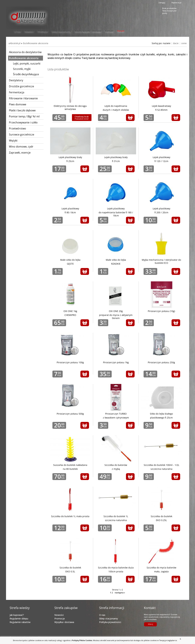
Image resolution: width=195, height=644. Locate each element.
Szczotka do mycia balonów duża (116, 568)
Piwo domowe (18, 104)
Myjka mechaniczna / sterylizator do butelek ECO (161, 261)
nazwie (167, 43)
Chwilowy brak (82, 118)
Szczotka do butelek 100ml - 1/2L (161, 465)
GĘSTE (70, 264)
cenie (184, 43)
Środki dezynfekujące (26, 74)
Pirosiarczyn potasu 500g (70, 414)
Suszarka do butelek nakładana (70, 465)
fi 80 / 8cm (70, 212)
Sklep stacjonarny (61, 31)
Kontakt (109, 31)
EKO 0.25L (161, 520)
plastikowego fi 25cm (161, 418)
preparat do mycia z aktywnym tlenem (116, 317)
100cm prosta (116, 571)
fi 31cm (116, 161)
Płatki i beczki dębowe (22, 110)
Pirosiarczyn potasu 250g (161, 362)
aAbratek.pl (14, 43)
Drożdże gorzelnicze (21, 86)
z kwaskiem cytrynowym (116, 418)
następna (120, 593)
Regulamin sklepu (19, 619)
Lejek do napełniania (116, 106)
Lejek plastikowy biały (70, 157)
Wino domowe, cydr (21, 147)
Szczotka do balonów (116, 465)
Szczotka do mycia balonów (161, 568)
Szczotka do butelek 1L (116, 516)
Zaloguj (162, 3)
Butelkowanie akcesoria (36, 43)
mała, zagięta (161, 571)
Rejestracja (176, 3)
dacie (176, 43)
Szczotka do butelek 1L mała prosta (70, 516)
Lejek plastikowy (161, 157)
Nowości (29, 31)
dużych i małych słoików (116, 110)
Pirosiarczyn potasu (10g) (161, 311)
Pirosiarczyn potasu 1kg (116, 362)
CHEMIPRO (70, 315)
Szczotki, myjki (22, 69)
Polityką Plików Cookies (82, 640)
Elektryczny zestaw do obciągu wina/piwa (70, 107)
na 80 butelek (70, 469)
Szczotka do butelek (161, 516)
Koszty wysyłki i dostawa (88, 31)
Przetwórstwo (17, 128)
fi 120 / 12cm (161, 161)
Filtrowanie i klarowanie (23, 98)
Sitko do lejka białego (161, 414)
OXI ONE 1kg (70, 311)
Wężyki (13, 141)
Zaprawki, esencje (20, 153)
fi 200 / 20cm (161, 212)
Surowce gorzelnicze (22, 134)
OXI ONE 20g (116, 311)
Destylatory (16, 80)
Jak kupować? (17, 615)
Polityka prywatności (110, 622)
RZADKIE (116, 264)
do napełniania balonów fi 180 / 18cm (116, 214)
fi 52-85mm (161, 110)
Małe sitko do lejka (70, 260)
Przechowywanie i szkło (23, 122)
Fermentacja (17, 92)
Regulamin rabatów (20, 622)
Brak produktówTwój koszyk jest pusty (169, 10)
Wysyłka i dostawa (64, 622)
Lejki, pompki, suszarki (27, 64)
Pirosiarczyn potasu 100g (70, 362)
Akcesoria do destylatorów (25, 52)
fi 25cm (70, 161)
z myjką (116, 469)
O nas (18, 31)
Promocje (43, 31)
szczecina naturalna (161, 469)
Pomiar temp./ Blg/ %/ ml (24, 116)
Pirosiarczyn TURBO (116, 414)
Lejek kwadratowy (161, 106)
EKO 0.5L (70, 571)
